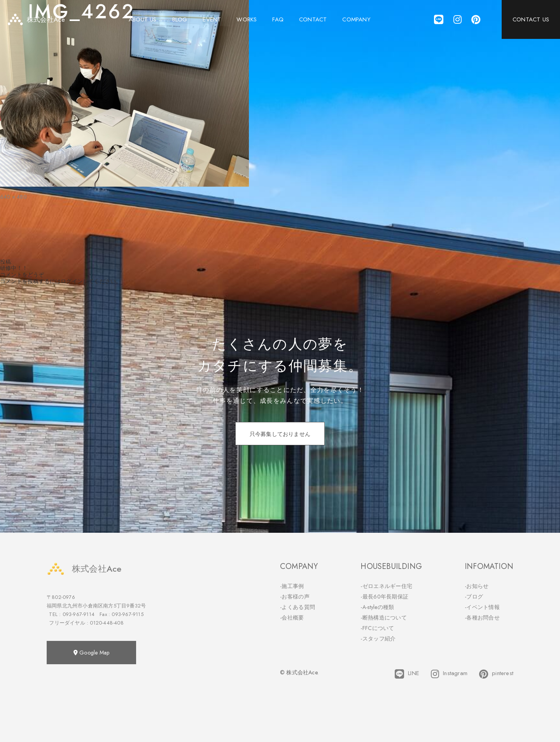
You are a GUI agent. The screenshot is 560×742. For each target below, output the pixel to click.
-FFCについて (377, 628)
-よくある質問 (297, 607)
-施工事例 (292, 586)
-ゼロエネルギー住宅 (386, 586)
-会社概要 (292, 618)
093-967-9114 (79, 614)
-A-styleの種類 (377, 607)
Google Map (91, 653)
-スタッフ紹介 (378, 639)
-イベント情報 (482, 607)
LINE (407, 674)
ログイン (72, 281)
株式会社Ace (84, 569)
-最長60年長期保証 (384, 597)
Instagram (449, 674)
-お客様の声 (295, 597)
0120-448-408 (107, 623)
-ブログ (474, 597)
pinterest (496, 674)
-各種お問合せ (482, 618)
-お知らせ (477, 586)
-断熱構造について (384, 618)
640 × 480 (13, 197)
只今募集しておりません (280, 434)
